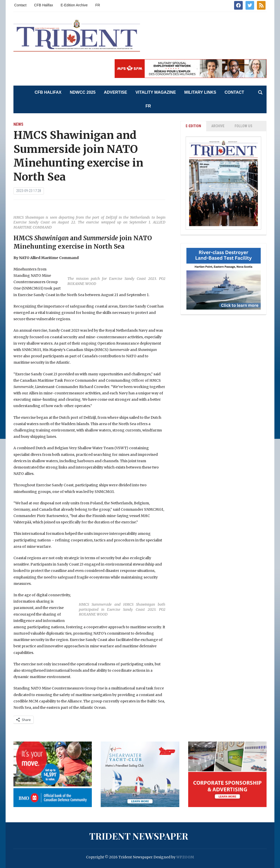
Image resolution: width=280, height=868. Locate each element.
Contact (20, 5)
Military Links (200, 92)
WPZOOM (185, 857)
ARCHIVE (218, 126)
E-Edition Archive (74, 5)
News (18, 124)
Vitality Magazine (156, 92)
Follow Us (243, 126)
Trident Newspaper (139, 836)
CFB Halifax (43, 5)
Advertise (116, 92)
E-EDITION (193, 126)
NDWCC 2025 (83, 92)
